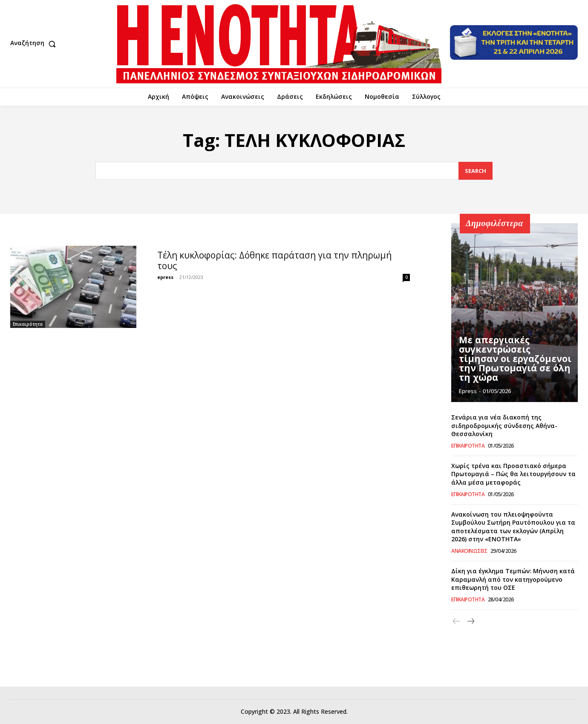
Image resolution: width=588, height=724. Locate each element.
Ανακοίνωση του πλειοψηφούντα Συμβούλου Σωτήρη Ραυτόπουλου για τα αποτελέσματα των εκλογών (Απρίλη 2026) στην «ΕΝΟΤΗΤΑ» (513, 527)
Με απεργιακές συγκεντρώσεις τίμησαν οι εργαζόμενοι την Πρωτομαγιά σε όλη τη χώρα (513, 361)
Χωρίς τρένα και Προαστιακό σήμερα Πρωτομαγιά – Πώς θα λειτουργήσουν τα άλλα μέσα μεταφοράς (513, 474)
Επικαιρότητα (28, 324)
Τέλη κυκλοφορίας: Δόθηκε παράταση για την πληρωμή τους (274, 260)
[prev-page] (457, 622)
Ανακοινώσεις (469, 551)
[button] (35, 44)
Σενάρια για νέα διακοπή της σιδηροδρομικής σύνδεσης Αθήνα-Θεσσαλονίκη (504, 425)
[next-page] (470, 622)
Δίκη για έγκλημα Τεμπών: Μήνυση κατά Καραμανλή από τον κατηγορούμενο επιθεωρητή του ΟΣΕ (513, 579)
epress (165, 277)
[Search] (476, 171)
